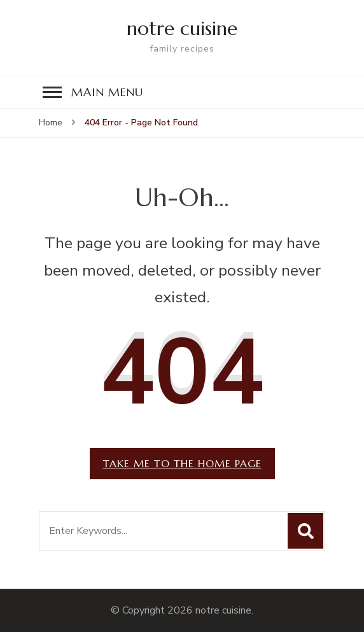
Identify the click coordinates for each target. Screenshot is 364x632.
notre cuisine (182, 28)
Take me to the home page (182, 463)
